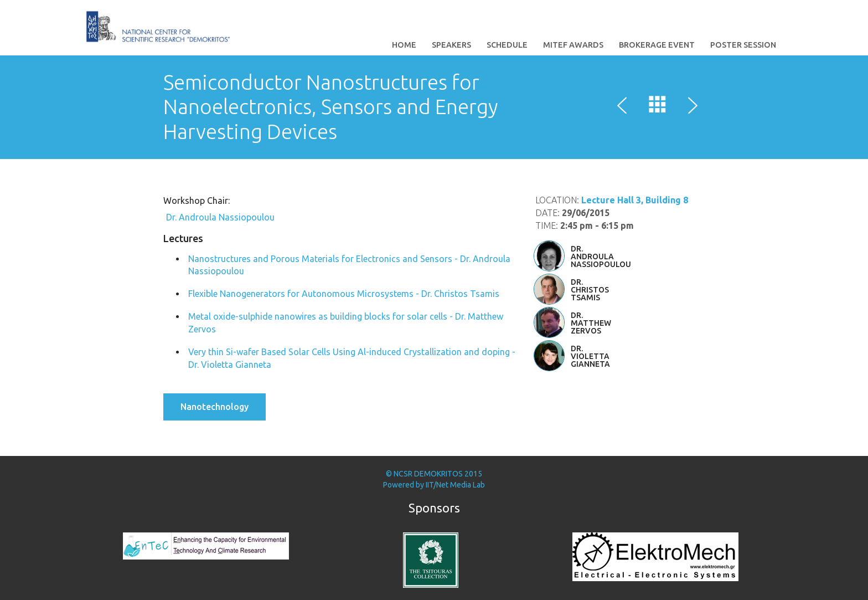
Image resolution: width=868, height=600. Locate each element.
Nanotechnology (215, 407)
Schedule (507, 45)
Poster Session (743, 45)
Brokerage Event (657, 45)
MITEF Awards (573, 45)
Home (404, 45)
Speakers (451, 45)
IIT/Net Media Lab (455, 485)
